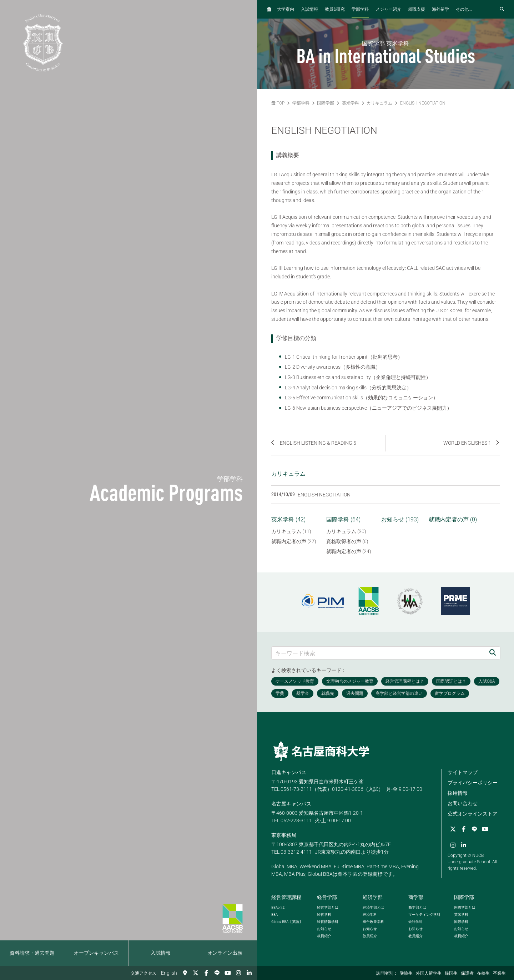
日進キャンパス (289, 772)
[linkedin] (249, 973)
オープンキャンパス (96, 953)
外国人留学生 (429, 973)
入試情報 (161, 953)
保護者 (467, 973)
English (169, 973)
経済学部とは (373, 907)
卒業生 (499, 973)
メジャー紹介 (388, 9)
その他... (464, 9)
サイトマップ (463, 772)
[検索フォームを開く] (502, 9)
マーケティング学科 (424, 915)
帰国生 (451, 973)
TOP (278, 103)
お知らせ (324, 929)
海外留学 (440, 9)
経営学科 (324, 915)
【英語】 (287, 922)
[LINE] (217, 973)
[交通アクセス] (185, 973)
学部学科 (360, 9)
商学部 (416, 897)
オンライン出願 (225, 953)
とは (278, 907)
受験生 (406, 973)
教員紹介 (324, 936)
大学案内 (286, 9)
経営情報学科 (328, 922)
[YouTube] (228, 973)
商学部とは (417, 907)
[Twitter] (196, 973)
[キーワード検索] (378, 653)
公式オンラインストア (473, 814)
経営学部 (327, 897)
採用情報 (458, 793)
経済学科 (370, 915)
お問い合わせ (463, 803)
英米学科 (351, 103)
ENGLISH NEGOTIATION (423, 103)
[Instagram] (238, 973)
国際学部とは (465, 907)
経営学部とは (328, 907)
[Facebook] (206, 973)
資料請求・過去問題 (32, 953)
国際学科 (461, 922)
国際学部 (326, 103)
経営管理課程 (286, 897)
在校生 (483, 973)
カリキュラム (379, 103)
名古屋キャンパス (291, 804)
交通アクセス (143, 973)
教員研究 (335, 9)
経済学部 (373, 897)
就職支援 (417, 9)
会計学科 (415, 922)
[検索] (493, 653)
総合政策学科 (373, 922)
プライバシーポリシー (473, 783)
